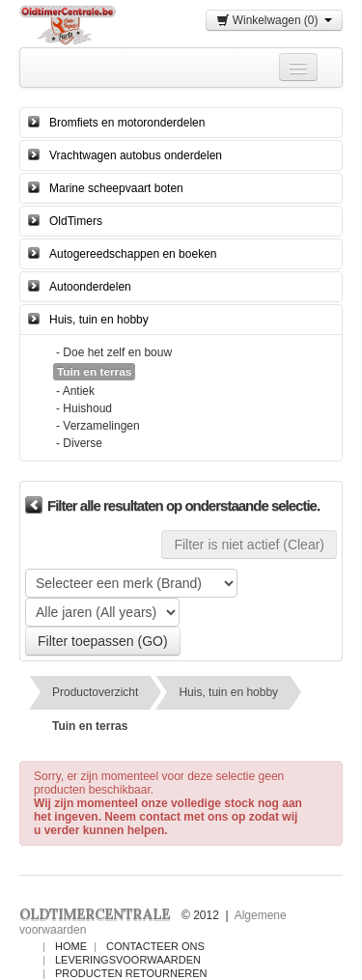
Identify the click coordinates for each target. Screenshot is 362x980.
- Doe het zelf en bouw (114, 352)
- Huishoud (84, 408)
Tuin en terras (90, 726)
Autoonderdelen (90, 287)
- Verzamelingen (98, 426)
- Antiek (75, 391)
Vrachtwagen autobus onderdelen (136, 155)
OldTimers (76, 221)
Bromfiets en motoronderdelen (127, 123)
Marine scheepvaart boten (116, 188)
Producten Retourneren (131, 973)
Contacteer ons (155, 946)
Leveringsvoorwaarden (128, 960)
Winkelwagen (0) (274, 20)
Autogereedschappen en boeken (133, 254)
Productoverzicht (95, 692)
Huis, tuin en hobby (99, 320)
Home (71, 946)
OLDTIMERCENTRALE (95, 914)
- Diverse (79, 443)
